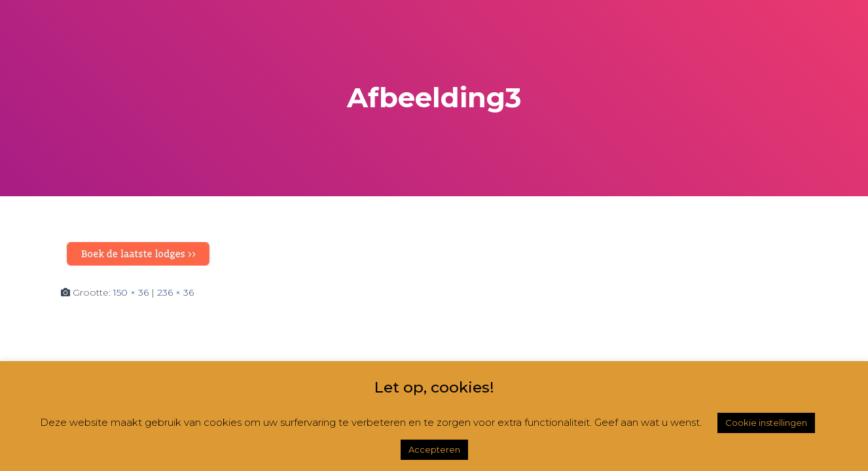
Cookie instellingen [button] (766, 423)
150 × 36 (131, 292)
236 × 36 (175, 292)
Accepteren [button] (434, 449)
